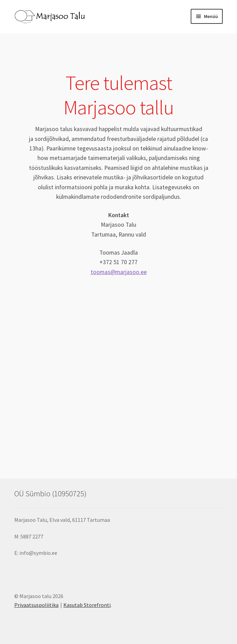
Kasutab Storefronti (87, 605)
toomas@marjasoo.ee (119, 272)
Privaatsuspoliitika (36, 605)
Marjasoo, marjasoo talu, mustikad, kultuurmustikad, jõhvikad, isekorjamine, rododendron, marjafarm (119, 362)
